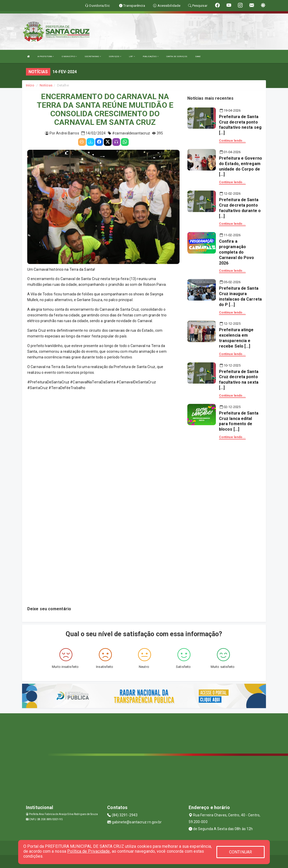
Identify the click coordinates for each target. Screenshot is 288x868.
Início (30, 85)
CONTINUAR (241, 852)
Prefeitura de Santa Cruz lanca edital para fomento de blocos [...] (239, 421)
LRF (132, 56)
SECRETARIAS (93, 56)
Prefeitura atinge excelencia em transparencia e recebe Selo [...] (236, 338)
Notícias (46, 85)
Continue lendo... (232, 141)
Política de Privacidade (88, 851)
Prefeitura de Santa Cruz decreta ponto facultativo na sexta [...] (239, 380)
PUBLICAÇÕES (151, 56)
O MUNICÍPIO (69, 56)
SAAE (198, 56)
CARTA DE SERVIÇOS (177, 56)
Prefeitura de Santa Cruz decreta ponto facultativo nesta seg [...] (240, 125)
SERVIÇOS (115, 56)
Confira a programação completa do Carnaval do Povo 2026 (237, 252)
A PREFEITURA (46, 56)
